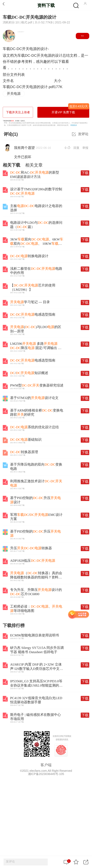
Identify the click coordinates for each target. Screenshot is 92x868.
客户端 (46, 765)
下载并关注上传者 (18, 112)
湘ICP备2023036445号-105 (46, 774)
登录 (12, 121)
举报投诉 (74, 125)
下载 (85, 173)
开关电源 (14, 94)
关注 (82, 36)
